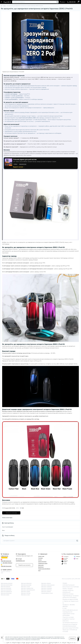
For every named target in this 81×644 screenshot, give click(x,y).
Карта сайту (41, 565)
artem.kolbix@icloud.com (70, 610)
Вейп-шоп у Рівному (46, 591)
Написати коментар (11, 513)
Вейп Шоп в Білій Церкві (7, 585)
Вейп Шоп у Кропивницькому (28, 590)
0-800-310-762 (5, 556)
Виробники (41, 567)
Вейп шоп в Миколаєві (6, 593)
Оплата (40, 560)
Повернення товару (43, 563)
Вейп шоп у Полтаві (26, 593)
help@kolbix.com (20, 561)
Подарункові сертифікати (44, 569)
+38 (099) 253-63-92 (6, 561)
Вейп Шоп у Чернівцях (47, 588)
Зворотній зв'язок (42, 562)
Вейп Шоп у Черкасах (46, 586)
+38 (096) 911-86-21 (7, 563)
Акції (39, 571)
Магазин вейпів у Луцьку (47, 593)
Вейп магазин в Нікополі (7, 583)
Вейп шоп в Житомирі (6, 588)
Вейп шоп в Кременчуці (6, 591)
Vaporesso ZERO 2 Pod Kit (10, 249)
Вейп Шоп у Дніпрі (25, 586)
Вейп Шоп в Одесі (5, 595)
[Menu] (2, 2)
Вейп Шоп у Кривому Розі (27, 588)
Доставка (40, 558)
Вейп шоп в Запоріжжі (6, 590)
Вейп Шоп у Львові (26, 591)
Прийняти (72, 638)
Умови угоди (41, 556)
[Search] (57, 2)
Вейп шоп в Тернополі (26, 583)
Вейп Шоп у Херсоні (46, 583)
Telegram (77, 557)
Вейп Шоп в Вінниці (6, 586)
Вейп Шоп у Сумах (25, 595)
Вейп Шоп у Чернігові (46, 590)
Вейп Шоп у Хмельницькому (48, 585)
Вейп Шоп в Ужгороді (26, 585)
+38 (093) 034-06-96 (6, 566)
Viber (76, 559)
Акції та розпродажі (8, 527)
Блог (5, 6)
